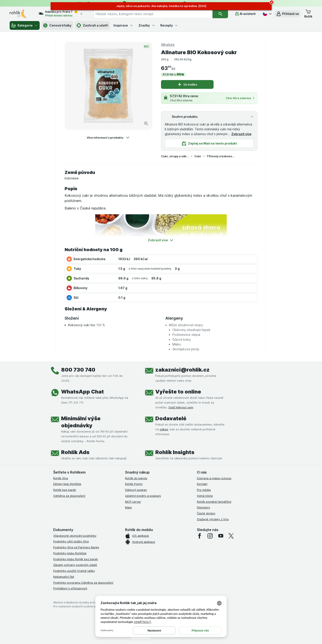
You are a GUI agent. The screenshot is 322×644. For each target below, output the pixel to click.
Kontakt (202, 484)
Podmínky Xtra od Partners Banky (76, 547)
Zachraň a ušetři (92, 25)
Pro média (204, 490)
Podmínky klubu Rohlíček (70, 553)
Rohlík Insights (175, 452)
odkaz (164, 429)
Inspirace (123, 25)
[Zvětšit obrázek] (146, 123)
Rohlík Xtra (61, 478)
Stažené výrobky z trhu (213, 519)
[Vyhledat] (220, 14)
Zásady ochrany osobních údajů (75, 565)
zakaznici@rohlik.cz (182, 370)
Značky (147, 25)
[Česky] (267, 14)
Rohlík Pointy (134, 484)
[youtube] (221, 536)
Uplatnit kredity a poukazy (143, 496)
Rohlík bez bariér (65, 490)
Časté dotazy (206, 513)
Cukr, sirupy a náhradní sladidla (175, 156)
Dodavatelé (171, 418)
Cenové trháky (57, 25)
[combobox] (153, 14)
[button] (287, 14)
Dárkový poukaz (136, 490)
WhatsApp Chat (82, 392)
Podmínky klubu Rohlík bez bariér (76, 559)
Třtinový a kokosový (221, 156)
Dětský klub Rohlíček (67, 484)
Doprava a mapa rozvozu (214, 478)
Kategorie (25, 25)
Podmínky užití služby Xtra (71, 541)
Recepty (169, 25)
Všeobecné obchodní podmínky (75, 536)
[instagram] (210, 536)
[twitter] (231, 536)
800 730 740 (78, 370)
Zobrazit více (241, 134)
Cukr (198, 156)
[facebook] (200, 536)
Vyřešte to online (178, 392)
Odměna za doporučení (69, 496)
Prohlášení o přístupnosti (70, 588)
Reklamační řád (64, 577)
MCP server (133, 502)
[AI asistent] (245, 14)
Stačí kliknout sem (181, 407)
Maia (128, 507)
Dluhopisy (203, 507)
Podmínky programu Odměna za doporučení (83, 583)
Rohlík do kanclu (136, 478)
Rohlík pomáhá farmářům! (214, 502)
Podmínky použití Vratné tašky (74, 571)
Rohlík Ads (75, 452)
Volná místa (205, 496)
